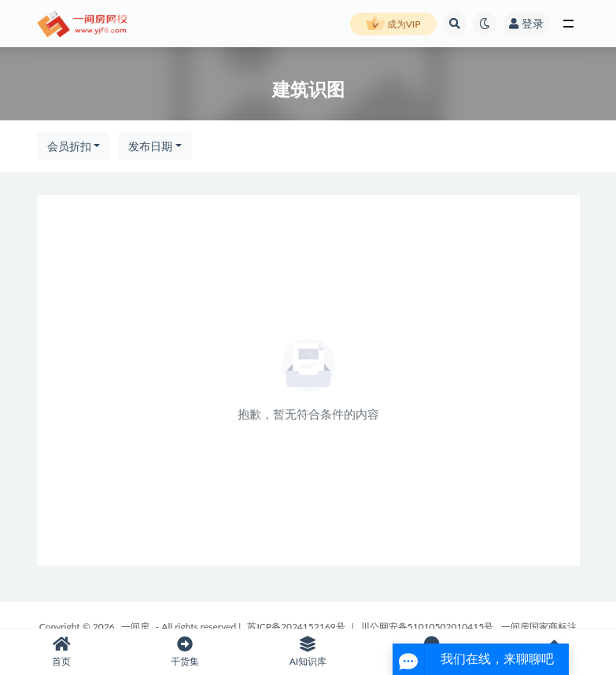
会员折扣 (69, 146)
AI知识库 (308, 652)
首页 (62, 652)
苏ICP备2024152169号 (296, 627)
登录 (526, 23)
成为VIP (393, 24)
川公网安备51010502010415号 (427, 627)
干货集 (185, 652)
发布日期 (150, 146)
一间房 (135, 627)
